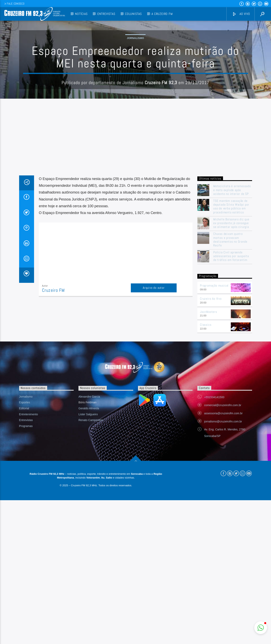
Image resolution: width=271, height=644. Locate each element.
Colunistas (133, 14)
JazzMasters (208, 392)
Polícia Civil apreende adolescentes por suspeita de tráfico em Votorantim (231, 337)
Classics (206, 405)
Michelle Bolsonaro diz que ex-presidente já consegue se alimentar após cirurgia (231, 304)
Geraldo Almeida (89, 489)
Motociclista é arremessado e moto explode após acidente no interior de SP (232, 270)
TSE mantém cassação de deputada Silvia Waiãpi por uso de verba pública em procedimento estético (231, 287)
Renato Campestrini (91, 500)
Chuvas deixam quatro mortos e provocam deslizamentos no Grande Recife (230, 320)
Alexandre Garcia (89, 477)
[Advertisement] (136, 226)
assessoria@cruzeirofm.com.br (223, 494)
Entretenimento (29, 495)
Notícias (81, 14)
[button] (261, 628)
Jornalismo (135, 78)
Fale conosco (14, 4)
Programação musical (214, 366)
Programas (26, 506)
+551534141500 (214, 478)
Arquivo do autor (154, 368)
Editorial (24, 489)
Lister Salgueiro (88, 495)
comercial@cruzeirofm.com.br (223, 485)
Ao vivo (241, 14)
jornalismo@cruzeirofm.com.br (223, 502)
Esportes (25, 483)
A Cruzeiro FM (162, 14)
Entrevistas (106, 14)
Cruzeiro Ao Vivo (211, 379)
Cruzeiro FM (53, 371)
